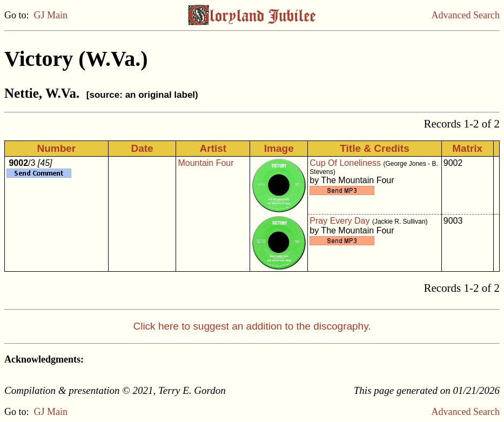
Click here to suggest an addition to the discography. (252, 326)
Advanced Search (466, 15)
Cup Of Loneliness (345, 163)
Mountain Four (206, 163)
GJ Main (51, 15)
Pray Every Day (340, 221)
